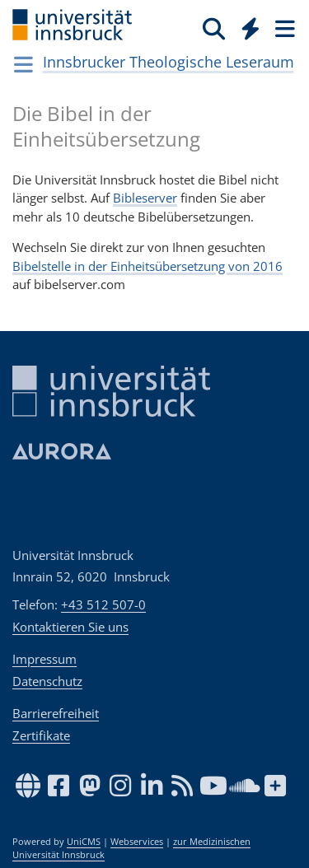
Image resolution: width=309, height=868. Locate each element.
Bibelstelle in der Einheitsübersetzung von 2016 (147, 266)
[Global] (246, 26)
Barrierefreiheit (56, 713)
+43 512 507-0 (103, 604)
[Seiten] (283, 28)
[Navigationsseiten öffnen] (23, 64)
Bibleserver (145, 198)
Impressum (44, 659)
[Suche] (214, 28)
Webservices (137, 842)
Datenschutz (47, 681)
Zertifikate (41, 735)
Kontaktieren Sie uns (70, 627)
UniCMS (84, 842)
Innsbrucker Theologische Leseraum (169, 62)
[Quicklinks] (251, 28)
